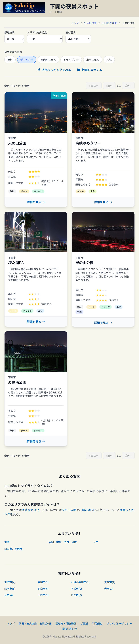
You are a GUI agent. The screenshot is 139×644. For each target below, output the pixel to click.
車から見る (93, 60)
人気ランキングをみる (54, 70)
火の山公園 (69, 510)
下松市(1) (76, 589)
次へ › (128, 86)
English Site (69, 628)
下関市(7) (10, 582)
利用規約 (97, 623)
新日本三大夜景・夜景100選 (35, 623)
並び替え (71, 32)
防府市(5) (10, 589)
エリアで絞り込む (37, 32)
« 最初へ (94, 86)
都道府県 (9, 32)
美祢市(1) (110, 582)
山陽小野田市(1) (80, 582)
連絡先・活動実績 (66, 623)
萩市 (96, 542)
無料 (10, 60)
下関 (7, 542)
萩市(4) (9, 595)
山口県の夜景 (109, 23)
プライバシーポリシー (119, 623)
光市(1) (108, 589)
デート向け (27, 60)
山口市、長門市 (13, 549)
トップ (75, 23)
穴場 (109, 60)
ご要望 (84, 623)
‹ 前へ (109, 86)
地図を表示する (89, 70)
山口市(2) (43, 595)
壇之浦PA (88, 510)
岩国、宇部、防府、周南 (63, 542)
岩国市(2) (43, 582)
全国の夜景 (90, 23)
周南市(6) (43, 589)
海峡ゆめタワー (32, 510)
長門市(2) (76, 595)
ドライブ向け (71, 60)
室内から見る (48, 60)
